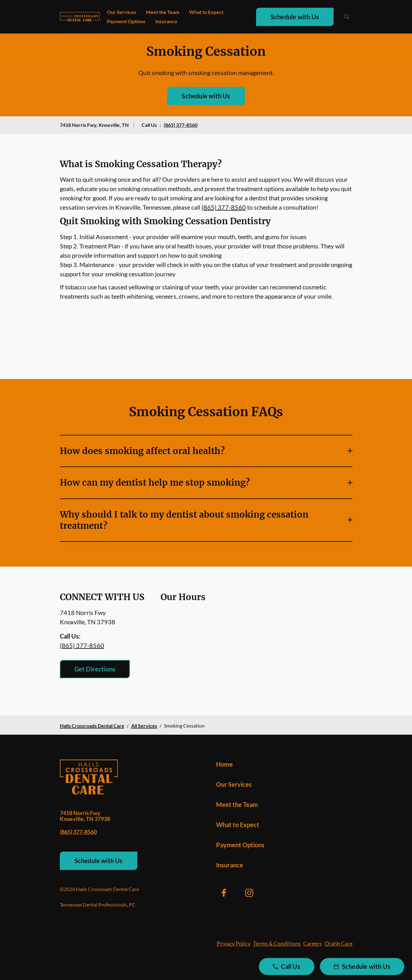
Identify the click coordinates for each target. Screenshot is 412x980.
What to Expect (206, 12)
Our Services (122, 12)
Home (224, 764)
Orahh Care (339, 943)
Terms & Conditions (277, 943)
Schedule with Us (295, 17)
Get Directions (95, 669)
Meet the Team (163, 12)
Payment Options (126, 21)
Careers (313, 943)
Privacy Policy (234, 943)
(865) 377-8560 (181, 125)
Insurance (166, 21)
